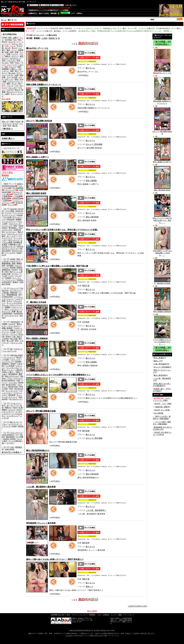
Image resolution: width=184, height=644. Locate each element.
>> (7, 129)
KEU (7, 272)
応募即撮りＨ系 (14, 244)
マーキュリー (15, 403)
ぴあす (20, 364)
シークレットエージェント (12, 298)
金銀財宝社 (6, 270)
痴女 (8, 50)
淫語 (4, 61)
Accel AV (14, 209)
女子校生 (8, 40)
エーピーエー (11, 232)
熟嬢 (14, 311)
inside (19, 253)
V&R (18, 380)
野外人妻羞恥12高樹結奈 (162, 311)
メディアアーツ (8, 412)
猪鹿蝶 (18, 219)
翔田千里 (86, 286)
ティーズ (11, 205)
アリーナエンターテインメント (13, 214)
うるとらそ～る (14, 224)
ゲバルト (15, 274)
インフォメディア (9, 221)
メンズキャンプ (13, 416)
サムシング (14, 288)
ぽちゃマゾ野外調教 (94, 144)
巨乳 (12, 63)
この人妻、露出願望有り (96, 510)
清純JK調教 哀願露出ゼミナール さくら (162, 101)
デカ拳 (13, 332)
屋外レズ (89, 587)
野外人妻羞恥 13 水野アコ (162, 161)
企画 (17, 75)
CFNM (4, 38)
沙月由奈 (86, 322)
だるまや (12, 324)
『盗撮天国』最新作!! (162, 407)
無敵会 (4, 410)
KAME (13, 259)
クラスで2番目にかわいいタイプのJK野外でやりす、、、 (162, 341)
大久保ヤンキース (9, 247)
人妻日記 (19, 370)
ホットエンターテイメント (12, 396)
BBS (18, 372)
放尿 (19, 67)
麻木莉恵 (86, 543)
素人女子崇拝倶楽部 (12, 312)
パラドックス (15, 359)
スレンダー (13, 88)
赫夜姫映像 (6, 263)
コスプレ (10, 75)
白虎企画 (5, 198)
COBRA (6, 201)
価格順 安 (53, 38)
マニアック (14, 405)
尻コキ (14, 48)
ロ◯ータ (12, 42)
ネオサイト (18, 349)
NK (11, 349)
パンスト (15, 54)
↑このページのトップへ (138, 606)
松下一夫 (5, 405)
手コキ (19, 46)
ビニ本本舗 (10, 366)
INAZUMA (11, 219)
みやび (19, 410)
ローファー (7, 124)
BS (3, 366)
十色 (14, 336)
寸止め (18, 121)
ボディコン (9, 79)
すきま (9, 301)
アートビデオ (10, 253)
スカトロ (12, 67)
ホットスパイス (12, 391)
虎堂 (17, 341)
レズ (15, 65)
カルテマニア (15, 261)
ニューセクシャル (10, 351)
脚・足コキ (6, 48)
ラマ (17, 435)
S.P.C (4, 255)
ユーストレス (14, 424)
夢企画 (21, 426)
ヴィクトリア (7, 226)
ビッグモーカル (13, 368)
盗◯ (17, 71)
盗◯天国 (14, 339)
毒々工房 (10, 341)
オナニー (15, 56)
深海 (4, 301)
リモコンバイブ (14, 81)
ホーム (4, 20)
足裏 (8, 54)
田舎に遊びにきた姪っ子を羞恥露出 (162, 385)
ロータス (10, 443)
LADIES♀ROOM (9, 439)
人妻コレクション (12, 369)
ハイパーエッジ (9, 357)
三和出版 (5, 293)
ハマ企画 (17, 196)
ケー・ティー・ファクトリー (11, 279)
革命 (18, 259)
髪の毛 (15, 126)
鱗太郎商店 (10, 437)
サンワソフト (11, 190)
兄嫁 (12, 121)
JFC (20, 295)
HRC (15, 226)
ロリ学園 (20, 437)
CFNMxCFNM (7, 297)
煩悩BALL (6, 364)
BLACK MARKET (8, 380)
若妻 (17, 52)
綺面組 (19, 267)
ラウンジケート (16, 433)
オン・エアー (12, 236)
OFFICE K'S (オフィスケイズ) (13, 248)
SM (6, 67)
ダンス (14, 83)
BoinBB (18, 362)
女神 (5, 126)
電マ (20, 83)
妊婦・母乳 (9, 52)
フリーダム (13, 382)
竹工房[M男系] (18, 188)
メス (21, 124)
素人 (20, 40)
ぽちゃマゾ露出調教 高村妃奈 (162, 132)
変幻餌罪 (12, 395)
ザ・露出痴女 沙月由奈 (162, 283)
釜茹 (14, 263)
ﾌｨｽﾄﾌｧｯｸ (10, 90)
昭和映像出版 (12, 295)
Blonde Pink (13, 387)
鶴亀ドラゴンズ (16, 330)
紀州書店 (10, 265)
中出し (18, 63)
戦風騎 (8, 307)
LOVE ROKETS (8, 435)
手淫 (9, 126)
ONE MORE (10, 449)
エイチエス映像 (12, 241)
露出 (17, 79)
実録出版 (14, 293)
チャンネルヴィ (14, 326)
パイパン (10, 86)
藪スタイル (14, 422)
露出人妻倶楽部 (92, 217)
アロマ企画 (7, 217)
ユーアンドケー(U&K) (12, 425)
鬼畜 (5, 81)
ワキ (17, 86)
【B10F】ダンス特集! (162, 410)
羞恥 (8, 83)
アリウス (8, 213)
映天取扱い (13, 228)
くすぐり (5, 71)
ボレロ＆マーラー (16, 399)
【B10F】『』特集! (163, 404)
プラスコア (18, 378)
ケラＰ (11, 276)
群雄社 (15, 282)
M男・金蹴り (13, 38)
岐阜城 (13, 267)
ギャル (15, 124)
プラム (10, 378)
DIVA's (8, 336)
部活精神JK (13, 374)
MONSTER (17, 198)
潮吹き (8, 56)
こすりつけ (11, 61)
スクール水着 (12, 77)
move (15, 408)
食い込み (12, 73)
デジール (14, 334)
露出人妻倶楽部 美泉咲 (162, 189)
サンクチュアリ (16, 290)
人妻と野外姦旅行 (161, 364)
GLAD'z (15, 270)
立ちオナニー (15, 58)
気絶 (12, 71)
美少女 (4, 42)
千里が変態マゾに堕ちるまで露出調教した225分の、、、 (162, 252)
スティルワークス (11, 316)
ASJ (20, 228)
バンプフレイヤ (8, 362)
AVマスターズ (14, 240)
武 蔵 (20, 408)
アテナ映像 (10, 211)
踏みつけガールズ (12, 376)
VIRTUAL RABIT (17, 355)
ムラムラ (12, 410)
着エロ (18, 90)
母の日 (19, 357)
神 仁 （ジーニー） (12, 309)
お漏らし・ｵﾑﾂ (16, 69)
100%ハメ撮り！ (8, 372)
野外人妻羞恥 (91, 181)
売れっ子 (5, 121)
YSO (12, 447)
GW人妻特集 (159, 413)
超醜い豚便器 (7, 328)
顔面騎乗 (5, 69)
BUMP (13, 364)
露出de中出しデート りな (162, 72)
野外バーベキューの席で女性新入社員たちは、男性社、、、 (162, 220)
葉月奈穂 (86, 431)
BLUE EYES (11, 385)
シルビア (19, 299)
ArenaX (20, 215)
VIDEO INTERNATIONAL (12, 185)
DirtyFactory (15, 322)
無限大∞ (8, 408)
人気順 (44, 38)
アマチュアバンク (12, 237)
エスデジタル (7, 230)
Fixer (11, 389)
